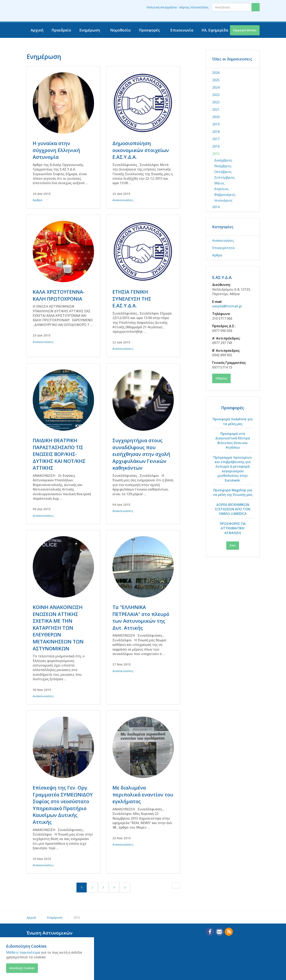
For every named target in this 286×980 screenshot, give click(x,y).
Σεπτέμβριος (224, 177)
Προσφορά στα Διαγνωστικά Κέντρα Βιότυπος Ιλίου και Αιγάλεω (233, 440)
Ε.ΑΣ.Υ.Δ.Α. (222, 277)
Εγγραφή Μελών (245, 30)
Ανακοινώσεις (123, 200)
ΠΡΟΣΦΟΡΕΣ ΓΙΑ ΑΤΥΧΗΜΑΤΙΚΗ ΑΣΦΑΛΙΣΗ (233, 528)
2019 (216, 124)
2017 (216, 139)
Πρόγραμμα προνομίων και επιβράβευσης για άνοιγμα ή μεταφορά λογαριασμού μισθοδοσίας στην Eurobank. (233, 469)
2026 (216, 73)
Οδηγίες (221, 378)
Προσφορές (149, 30)
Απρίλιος (221, 189)
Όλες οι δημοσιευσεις (232, 59)
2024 (216, 87)
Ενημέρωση (90, 30)
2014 (216, 207)
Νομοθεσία (120, 30)
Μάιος (219, 183)
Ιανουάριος (223, 200)
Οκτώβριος (223, 172)
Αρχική (37, 30)
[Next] (176, 867)
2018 (216, 132)
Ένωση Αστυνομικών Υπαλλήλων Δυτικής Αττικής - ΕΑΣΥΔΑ (52, 11)
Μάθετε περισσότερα (23, 952)
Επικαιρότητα (223, 248)
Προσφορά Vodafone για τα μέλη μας (233, 421)
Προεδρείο (61, 30)
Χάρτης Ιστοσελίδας (194, 7)
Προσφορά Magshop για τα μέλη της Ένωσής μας (233, 492)
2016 (216, 146)
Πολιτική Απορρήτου (162, 7)
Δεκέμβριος (223, 160)
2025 (216, 80)
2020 (216, 117)
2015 (216, 154)
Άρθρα (38, 200)
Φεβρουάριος (225, 195)
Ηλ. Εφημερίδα (215, 30)
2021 (216, 109)
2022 (216, 102)
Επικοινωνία (182, 30)
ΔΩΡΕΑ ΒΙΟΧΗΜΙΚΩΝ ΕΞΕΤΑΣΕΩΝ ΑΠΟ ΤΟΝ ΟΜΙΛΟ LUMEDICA (233, 509)
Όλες (233, 545)
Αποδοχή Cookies (22, 968)
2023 (216, 95)
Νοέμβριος (223, 166)
